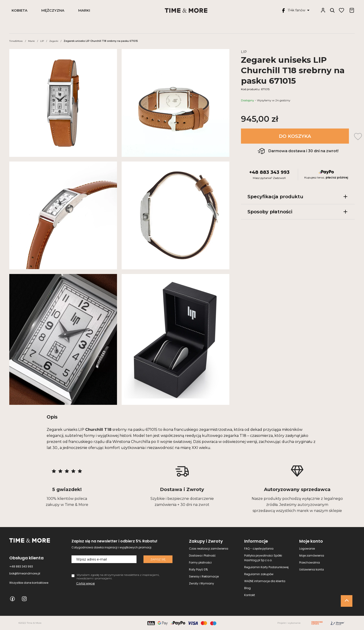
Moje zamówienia (312, 556)
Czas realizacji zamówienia (209, 549)
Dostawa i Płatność (202, 556)
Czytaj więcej (85, 583)
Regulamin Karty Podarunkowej (266, 567)
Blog (247, 588)
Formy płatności (200, 562)
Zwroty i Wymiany (201, 583)
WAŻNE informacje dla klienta (265, 581)
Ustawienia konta (312, 569)
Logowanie (307, 549)
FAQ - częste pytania (259, 549)
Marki (84, 10)
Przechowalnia (310, 562)
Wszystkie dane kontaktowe (29, 583)
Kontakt (250, 595)
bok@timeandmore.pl (25, 573)
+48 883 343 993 (269, 172)
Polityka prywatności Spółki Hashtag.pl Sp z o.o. (263, 558)
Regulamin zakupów (259, 574)
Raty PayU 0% (198, 569)
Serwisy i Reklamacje (204, 576)
